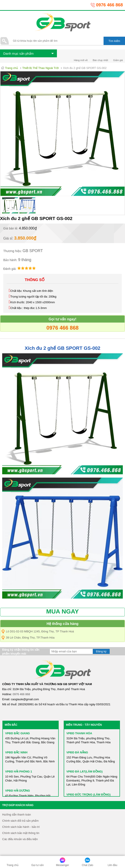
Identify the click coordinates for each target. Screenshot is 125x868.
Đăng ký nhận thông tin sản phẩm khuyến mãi (21, 652)
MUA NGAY (62, 611)
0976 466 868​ (21, 694)
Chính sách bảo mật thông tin (21, 833)
